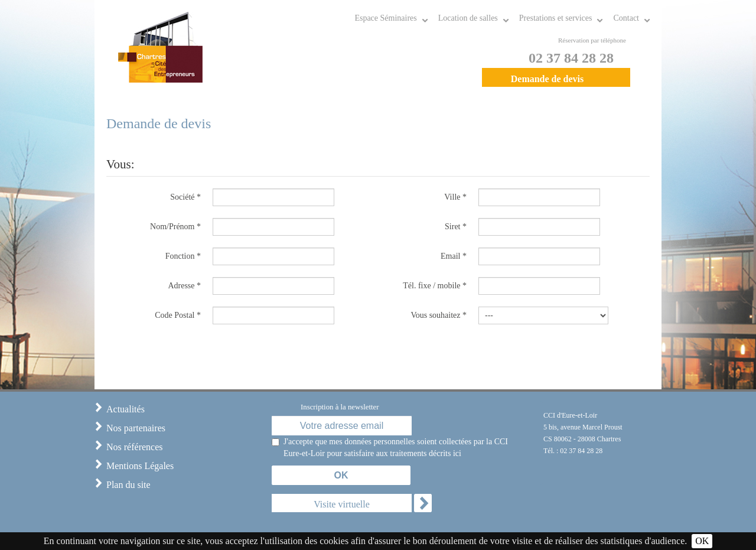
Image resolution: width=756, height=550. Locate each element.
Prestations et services (556, 18)
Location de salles (468, 18)
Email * (454, 256)
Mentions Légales (140, 466)
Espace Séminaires (385, 18)
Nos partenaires (136, 428)
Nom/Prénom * (175, 227)
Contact (626, 18)
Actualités (126, 409)
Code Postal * (178, 315)
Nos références (135, 447)
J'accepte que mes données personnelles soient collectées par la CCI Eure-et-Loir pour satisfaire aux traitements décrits (396, 448)
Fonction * (183, 256)
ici (457, 453)
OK (702, 541)
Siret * (456, 227)
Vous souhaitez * (439, 315)
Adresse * (184, 286)
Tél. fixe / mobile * (435, 286)
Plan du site (128, 485)
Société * (185, 197)
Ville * (455, 197)
